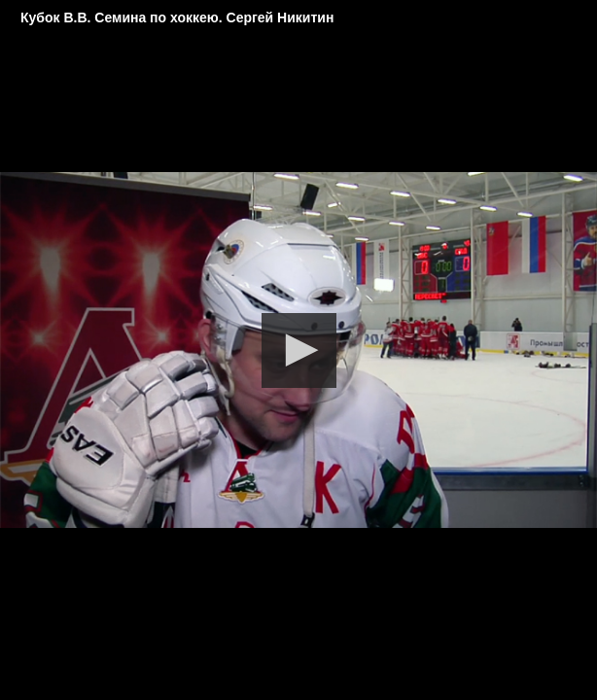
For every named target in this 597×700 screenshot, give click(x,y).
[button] (299, 350)
